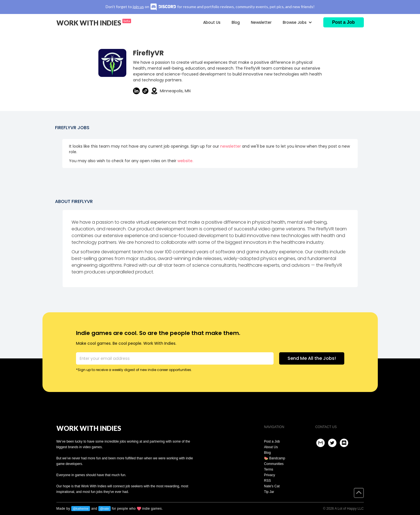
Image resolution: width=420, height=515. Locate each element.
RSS (268, 481)
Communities (274, 464)
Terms (269, 469)
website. (185, 161)
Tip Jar (269, 492)
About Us (212, 22)
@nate (105, 509)
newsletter (231, 146)
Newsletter (261, 22)
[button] (297, 22)
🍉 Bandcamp (275, 458)
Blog (236, 22)
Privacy (270, 475)
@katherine (81, 509)
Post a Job (272, 441)
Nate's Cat (272, 486)
